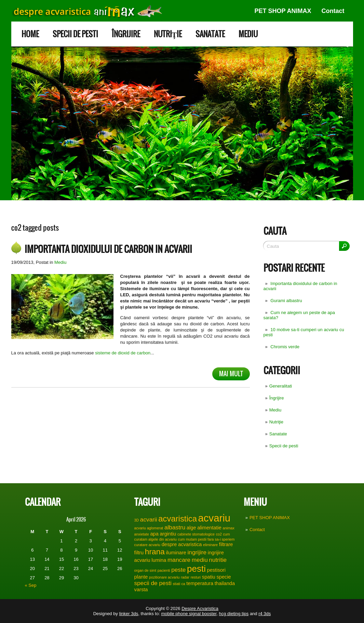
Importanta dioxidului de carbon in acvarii (108, 249)
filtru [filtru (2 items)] (139, 553)
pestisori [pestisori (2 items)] (216, 570)
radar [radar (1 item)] (185, 577)
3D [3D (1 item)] (137, 520)
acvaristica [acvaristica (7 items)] (178, 519)
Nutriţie (168, 34)
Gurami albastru (286, 301)
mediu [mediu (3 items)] (200, 560)
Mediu (248, 34)
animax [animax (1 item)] (228, 528)
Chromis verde (285, 347)
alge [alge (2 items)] (191, 528)
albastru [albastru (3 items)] (175, 527)
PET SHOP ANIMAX (283, 11)
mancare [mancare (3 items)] (179, 560)
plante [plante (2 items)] (141, 577)
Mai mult (231, 374)
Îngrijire (126, 34)
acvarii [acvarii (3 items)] (149, 519)
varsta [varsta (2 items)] (141, 590)
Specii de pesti (75, 34)
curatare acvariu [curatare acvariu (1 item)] (147, 545)
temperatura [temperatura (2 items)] (200, 583)
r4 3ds (265, 614)
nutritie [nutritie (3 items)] (218, 560)
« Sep (31, 585)
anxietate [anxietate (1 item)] (142, 534)
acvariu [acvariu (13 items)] (214, 518)
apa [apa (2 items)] (154, 534)
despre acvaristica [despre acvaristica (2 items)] (182, 544)
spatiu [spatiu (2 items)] (209, 577)
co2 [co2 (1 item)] (219, 534)
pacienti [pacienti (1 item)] (164, 570)
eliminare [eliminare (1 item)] (210, 545)
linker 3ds (129, 614)
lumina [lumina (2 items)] (159, 560)
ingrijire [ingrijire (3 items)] (197, 552)
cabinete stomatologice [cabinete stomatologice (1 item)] (196, 534)
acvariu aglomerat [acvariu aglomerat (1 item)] (149, 528)
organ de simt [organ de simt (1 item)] (145, 570)
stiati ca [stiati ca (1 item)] (179, 584)
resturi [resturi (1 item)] (196, 577)
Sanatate (210, 34)
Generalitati (281, 386)
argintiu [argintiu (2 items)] (168, 534)
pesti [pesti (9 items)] (196, 569)
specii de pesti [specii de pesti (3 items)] (153, 583)
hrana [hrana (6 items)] (155, 552)
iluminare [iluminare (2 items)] (176, 553)
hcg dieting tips (234, 614)
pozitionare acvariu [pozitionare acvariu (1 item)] (164, 577)
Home (30, 34)
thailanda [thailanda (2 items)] (225, 583)
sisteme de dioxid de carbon (123, 353)
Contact (333, 11)
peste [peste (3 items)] (178, 570)
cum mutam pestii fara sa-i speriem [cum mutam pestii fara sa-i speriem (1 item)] (206, 539)
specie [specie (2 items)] (224, 577)
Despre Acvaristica (200, 608)
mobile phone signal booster (189, 614)
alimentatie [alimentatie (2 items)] (209, 528)
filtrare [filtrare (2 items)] (226, 544)
